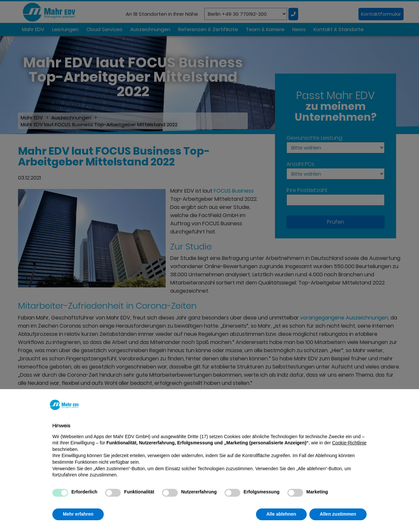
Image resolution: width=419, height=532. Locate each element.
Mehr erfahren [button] (78, 514)
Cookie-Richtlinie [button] (349, 443)
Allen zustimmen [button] (338, 514)
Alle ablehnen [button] (281, 514)
